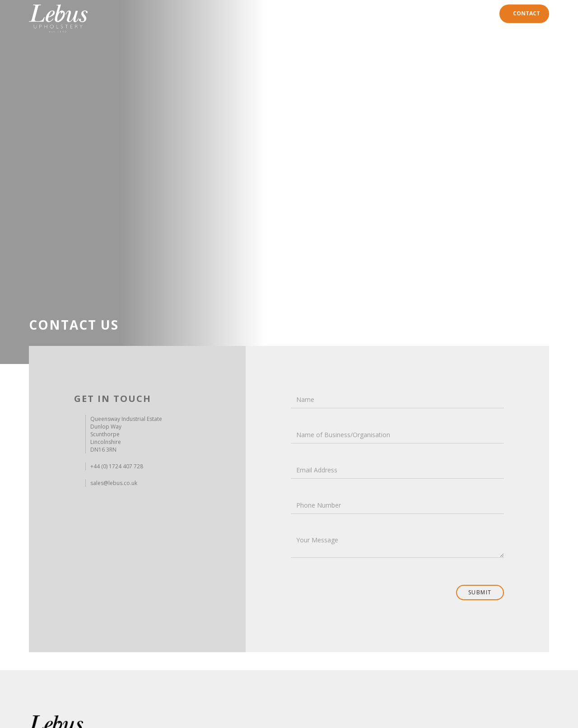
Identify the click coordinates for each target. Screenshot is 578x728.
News (482, 13)
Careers (453, 13)
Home (362, 13)
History (420, 13)
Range (389, 13)
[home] (58, 19)
